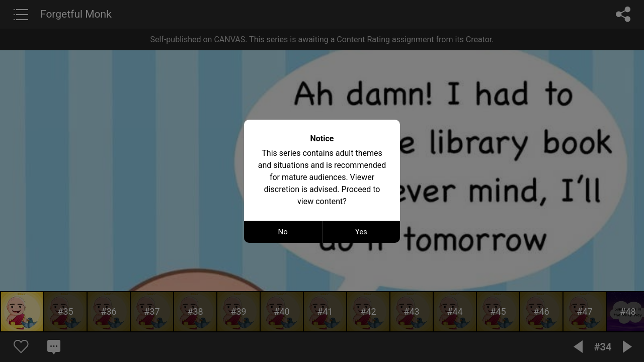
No (283, 232)
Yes (361, 232)
